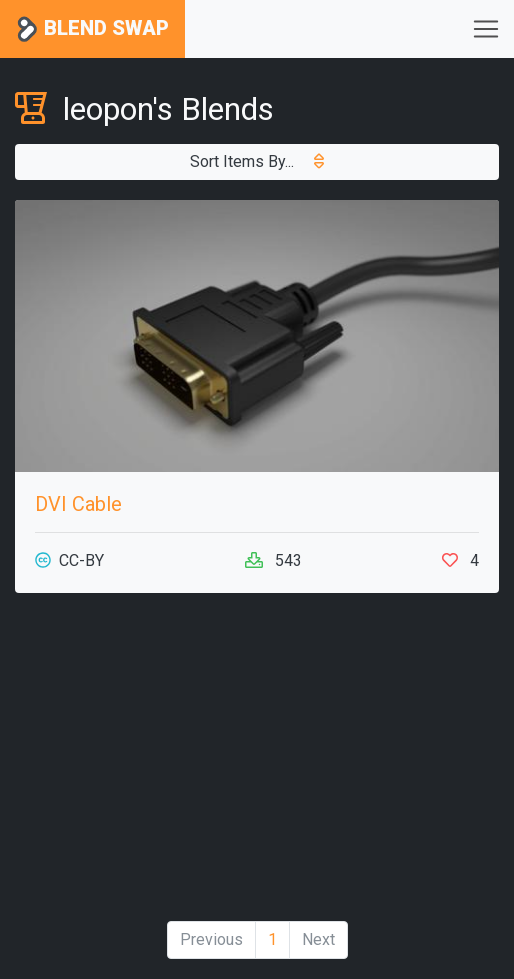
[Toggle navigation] (486, 29)
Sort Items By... (257, 161)
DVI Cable (78, 504)
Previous (211, 939)
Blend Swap (92, 29)
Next (318, 939)
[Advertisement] (257, 765)
